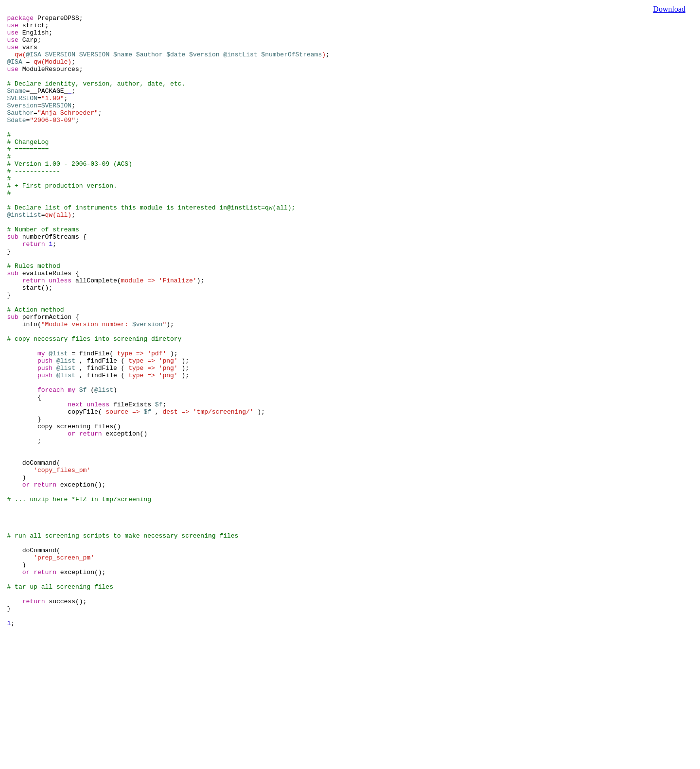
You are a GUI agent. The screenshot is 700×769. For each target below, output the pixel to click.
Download (669, 9)
